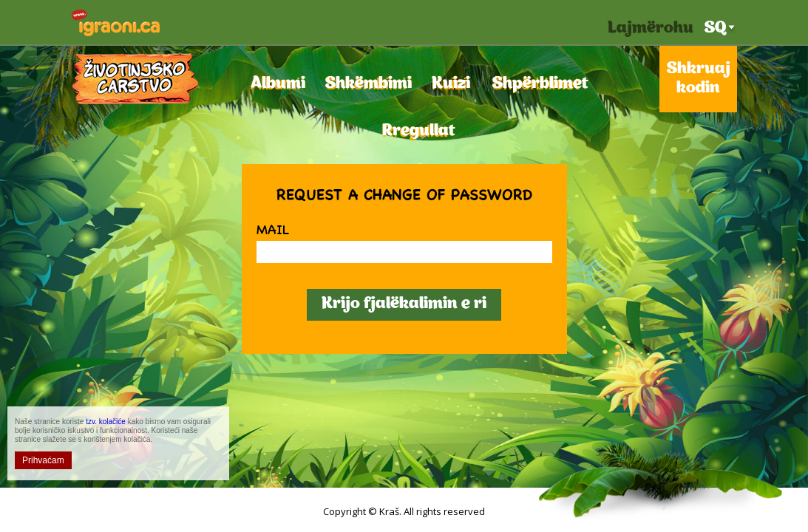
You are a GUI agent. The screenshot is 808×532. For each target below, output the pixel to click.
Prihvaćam (43, 460)
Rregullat (415, 131)
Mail (273, 229)
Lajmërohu (651, 28)
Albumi (275, 84)
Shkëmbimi (366, 84)
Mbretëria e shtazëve (135, 79)
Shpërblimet (536, 84)
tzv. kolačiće (106, 422)
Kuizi (449, 84)
